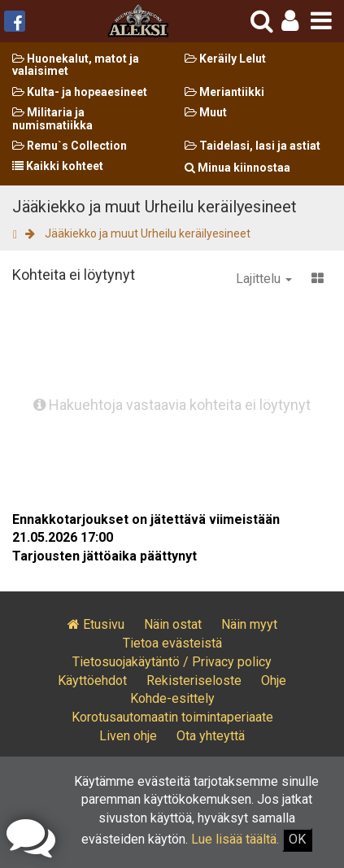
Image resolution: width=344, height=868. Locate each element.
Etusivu (96, 624)
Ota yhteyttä (211, 736)
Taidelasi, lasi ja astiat (253, 146)
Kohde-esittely (172, 698)
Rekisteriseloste (194, 680)
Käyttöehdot (92, 680)
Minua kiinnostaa (237, 168)
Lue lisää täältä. (235, 839)
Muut (206, 112)
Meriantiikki (224, 92)
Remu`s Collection (70, 146)
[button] (290, 21)
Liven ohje (128, 736)
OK (297, 839)
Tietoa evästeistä (172, 643)
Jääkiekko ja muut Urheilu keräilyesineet (148, 233)
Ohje (274, 680)
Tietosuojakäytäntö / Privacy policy (172, 662)
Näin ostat (173, 624)
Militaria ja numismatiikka (52, 118)
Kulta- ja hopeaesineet (80, 92)
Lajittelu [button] (264, 279)
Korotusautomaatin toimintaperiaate (172, 717)
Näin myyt (249, 624)
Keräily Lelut (225, 59)
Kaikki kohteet (58, 166)
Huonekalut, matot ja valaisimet (76, 65)
